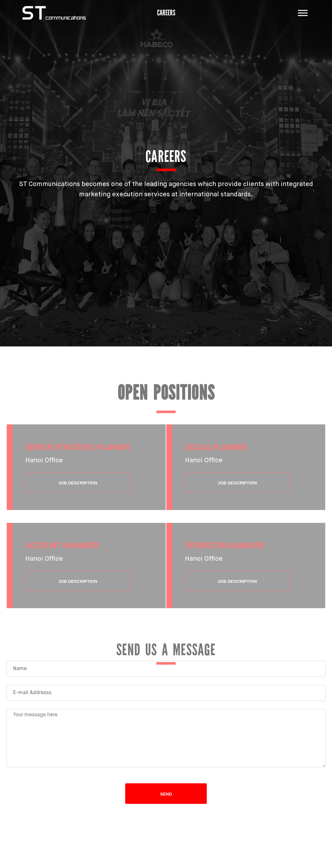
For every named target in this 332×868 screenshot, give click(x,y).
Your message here (166, 738)
